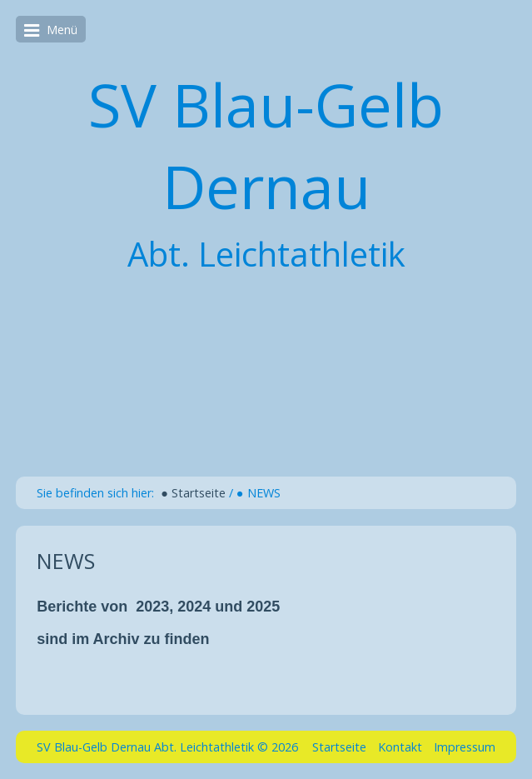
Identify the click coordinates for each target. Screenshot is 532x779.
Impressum (465, 747)
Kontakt (400, 747)
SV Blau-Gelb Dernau (266, 145)
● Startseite (193, 493)
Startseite (339, 747)
